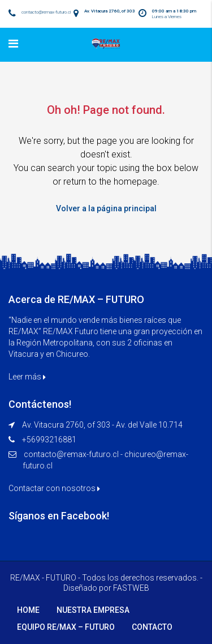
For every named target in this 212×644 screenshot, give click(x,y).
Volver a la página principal (106, 208)
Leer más (27, 377)
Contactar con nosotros (54, 488)
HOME (28, 610)
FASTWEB (131, 588)
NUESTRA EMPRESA (93, 610)
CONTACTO (152, 627)
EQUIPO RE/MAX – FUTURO (66, 627)
